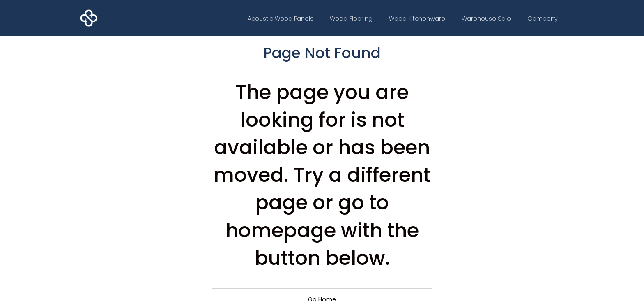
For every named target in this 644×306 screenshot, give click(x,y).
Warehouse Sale (486, 19)
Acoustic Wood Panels (281, 19)
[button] (543, 19)
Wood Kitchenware (417, 19)
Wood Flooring (351, 19)
